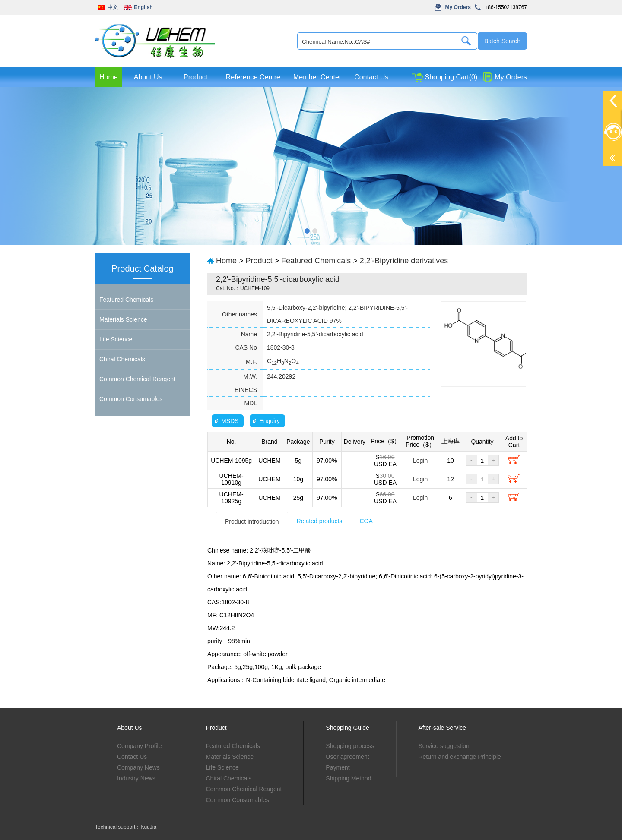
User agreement (347, 757)
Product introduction (252, 521)
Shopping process (350, 746)
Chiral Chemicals (122, 359)
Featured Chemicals (126, 300)
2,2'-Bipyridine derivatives (404, 261)
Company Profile (140, 746)
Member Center (317, 77)
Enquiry (269, 421)
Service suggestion (444, 746)
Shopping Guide (347, 728)
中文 (113, 7)
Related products (320, 521)
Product (195, 77)
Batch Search (502, 41)
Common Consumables (131, 399)
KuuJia (148, 827)
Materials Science (123, 319)
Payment (338, 767)
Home (109, 77)
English (143, 7)
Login (420, 461)
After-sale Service (442, 728)
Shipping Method (348, 778)
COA (366, 521)
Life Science (116, 339)
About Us (148, 77)
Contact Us (371, 77)
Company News (138, 767)
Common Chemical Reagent (137, 379)
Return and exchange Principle (459, 757)
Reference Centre (253, 77)
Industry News (136, 778)
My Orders (458, 7)
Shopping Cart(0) (451, 77)
